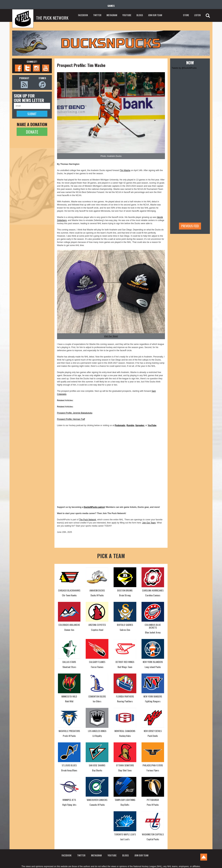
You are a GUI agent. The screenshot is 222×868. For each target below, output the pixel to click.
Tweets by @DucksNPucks (184, 68)
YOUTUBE (127, 15)
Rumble (130, 425)
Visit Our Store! (111, 336)
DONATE (32, 132)
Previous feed (190, 226)
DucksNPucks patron (94, 507)
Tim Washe (125, 170)
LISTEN (197, 15)
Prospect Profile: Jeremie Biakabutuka (75, 413)
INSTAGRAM (112, 15)
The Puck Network (88, 520)
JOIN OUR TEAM (155, 15)
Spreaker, (140, 425)
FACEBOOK (83, 15)
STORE (186, 15)
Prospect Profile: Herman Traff (71, 419)
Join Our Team (149, 523)
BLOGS (140, 15)
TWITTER (97, 15)
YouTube (152, 425)
